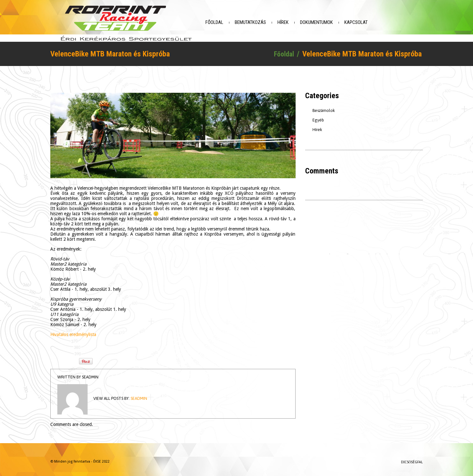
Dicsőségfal (412, 459)
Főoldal (226, 22)
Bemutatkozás (262, 22)
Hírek (295, 22)
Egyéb (318, 117)
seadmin (90, 374)
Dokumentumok (328, 22)
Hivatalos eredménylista (73, 332)
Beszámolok (324, 108)
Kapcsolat (368, 22)
